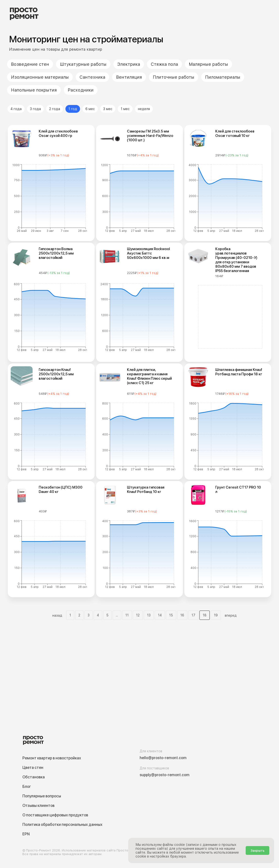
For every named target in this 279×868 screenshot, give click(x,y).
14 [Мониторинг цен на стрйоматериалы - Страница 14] (160, 615)
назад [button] (57, 615)
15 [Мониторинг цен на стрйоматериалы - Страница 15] (171, 615)
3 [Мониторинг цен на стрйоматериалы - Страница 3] (89, 615)
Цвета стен (33, 768)
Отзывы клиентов (38, 806)
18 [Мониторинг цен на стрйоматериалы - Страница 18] (205, 615)
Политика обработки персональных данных (62, 825)
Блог (27, 787)
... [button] (117, 615)
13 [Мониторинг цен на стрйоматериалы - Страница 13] (149, 615)
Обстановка (34, 777)
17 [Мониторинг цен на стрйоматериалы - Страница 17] (193, 615)
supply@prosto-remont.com (165, 775)
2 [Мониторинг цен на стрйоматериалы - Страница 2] (79, 615)
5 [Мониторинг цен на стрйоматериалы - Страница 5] (107, 615)
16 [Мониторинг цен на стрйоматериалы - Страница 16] (182, 615)
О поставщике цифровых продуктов (55, 815)
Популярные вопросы (42, 796)
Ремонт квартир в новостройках (52, 758)
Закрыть (257, 850)
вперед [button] (231, 615)
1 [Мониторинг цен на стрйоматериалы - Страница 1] (70, 615)
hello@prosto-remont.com (163, 758)
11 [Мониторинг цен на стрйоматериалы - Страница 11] (127, 615)
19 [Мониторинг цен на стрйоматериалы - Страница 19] (216, 615)
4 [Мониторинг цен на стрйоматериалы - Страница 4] (98, 615)
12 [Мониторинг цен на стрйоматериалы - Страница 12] (138, 615)
